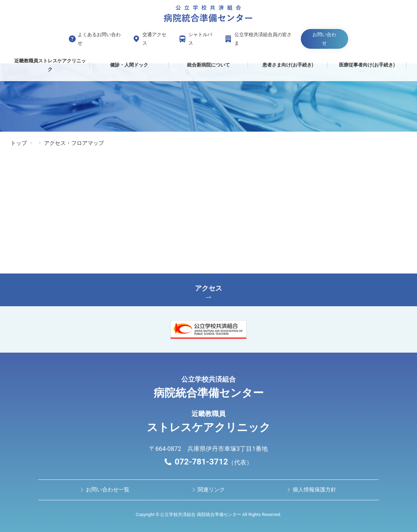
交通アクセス (154, 39)
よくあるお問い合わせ (99, 39)
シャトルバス (200, 39)
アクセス (208, 291)
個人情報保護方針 (314, 490)
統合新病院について (208, 65)
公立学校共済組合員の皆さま (263, 39)
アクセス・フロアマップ (74, 143)
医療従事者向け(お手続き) (367, 65)
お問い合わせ (324, 39)
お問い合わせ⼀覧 (108, 490)
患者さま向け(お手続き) (288, 65)
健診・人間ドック (129, 65)
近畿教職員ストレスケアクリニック (50, 65)
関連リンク (211, 490)
